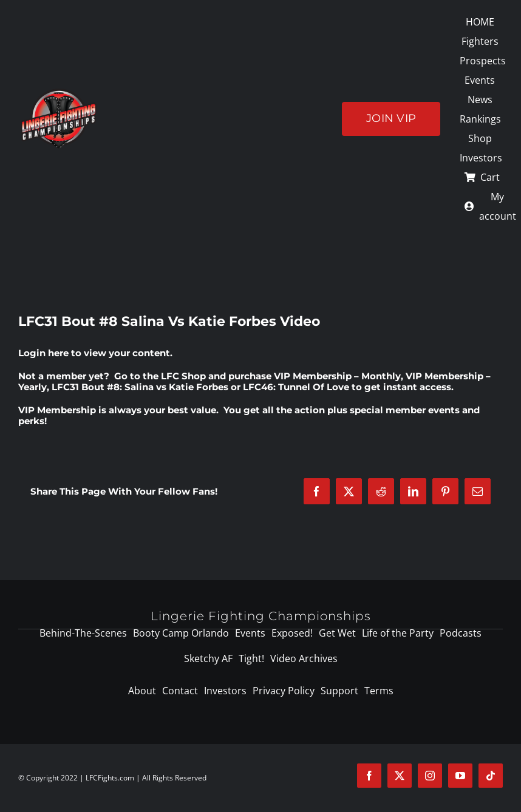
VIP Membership (57, 410)
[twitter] (400, 776)
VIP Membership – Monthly (337, 376)
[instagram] (430, 776)
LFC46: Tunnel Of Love (296, 387)
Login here (43, 353)
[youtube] (460, 776)
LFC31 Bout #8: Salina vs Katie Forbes (140, 387)
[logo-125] (59, 93)
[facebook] (369, 776)
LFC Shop (183, 376)
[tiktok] (491, 776)
